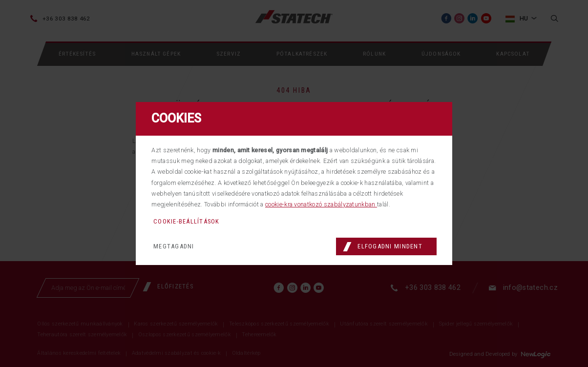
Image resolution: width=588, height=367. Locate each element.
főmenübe (259, 156)
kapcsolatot (427, 156)
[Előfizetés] (172, 303)
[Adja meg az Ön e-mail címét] (88, 304)
